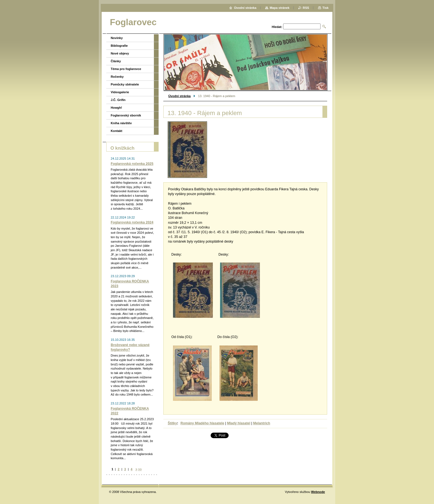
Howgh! (116, 108)
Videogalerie (120, 92)
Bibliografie (119, 46)
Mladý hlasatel (239, 423)
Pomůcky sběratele (125, 84)
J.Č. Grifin (118, 100)
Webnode (318, 492)
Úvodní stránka (179, 96)
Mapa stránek (280, 8)
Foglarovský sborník (126, 115)
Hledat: (277, 27)
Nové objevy (120, 53)
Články (116, 61)
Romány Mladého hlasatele (202, 423)
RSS (306, 8)
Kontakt (117, 131)
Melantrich (262, 423)
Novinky (117, 38)
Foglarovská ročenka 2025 (132, 164)
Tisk (325, 8)
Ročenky (117, 77)
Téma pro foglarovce (126, 69)
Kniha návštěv (121, 123)
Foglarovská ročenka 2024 (132, 222)
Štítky (172, 423)
